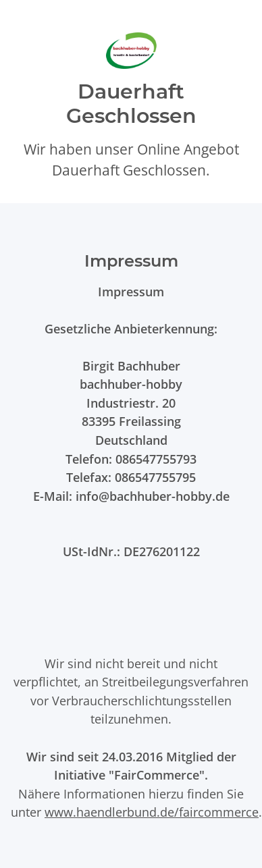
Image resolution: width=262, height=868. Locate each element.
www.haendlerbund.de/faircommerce (152, 812)
